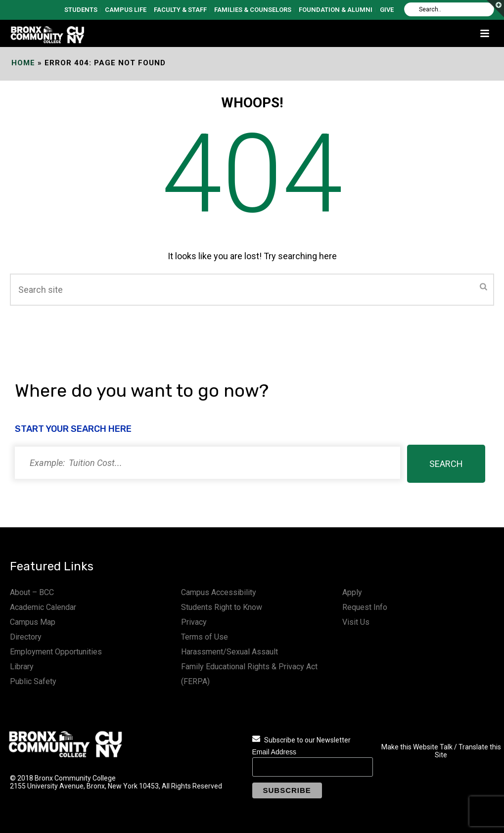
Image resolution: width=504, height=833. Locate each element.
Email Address (274, 752)
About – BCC (32, 592)
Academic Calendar (43, 607)
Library (22, 667)
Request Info (365, 607)
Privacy (194, 622)
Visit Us (356, 622)
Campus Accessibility (219, 592)
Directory (26, 637)
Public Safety (33, 681)
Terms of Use (205, 637)
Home (23, 63)
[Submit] (483, 287)
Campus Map (33, 622)
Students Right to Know (222, 607)
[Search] (449, 9)
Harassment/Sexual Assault (229, 652)
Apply (352, 592)
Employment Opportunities (56, 652)
